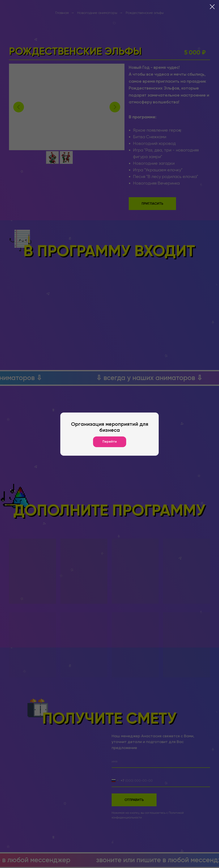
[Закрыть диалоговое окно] (212, 7)
